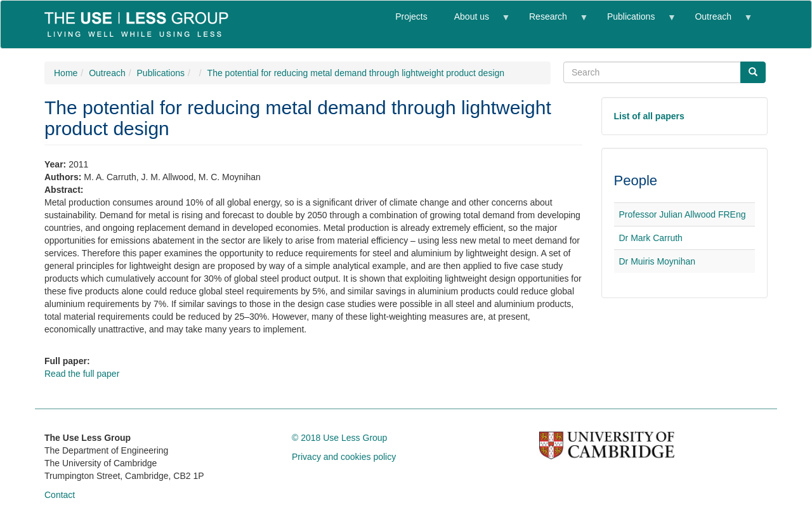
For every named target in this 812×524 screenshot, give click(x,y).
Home (66, 73)
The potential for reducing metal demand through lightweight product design (356, 73)
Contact (60, 495)
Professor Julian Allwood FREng (683, 214)
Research (551, 22)
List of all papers (649, 116)
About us (475, 22)
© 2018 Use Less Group (339, 438)
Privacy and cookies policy (344, 457)
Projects (411, 16)
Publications (634, 22)
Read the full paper (82, 374)
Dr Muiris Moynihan (658, 261)
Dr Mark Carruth (651, 238)
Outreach (716, 22)
